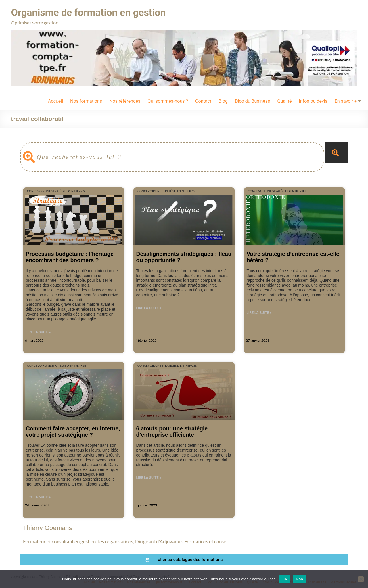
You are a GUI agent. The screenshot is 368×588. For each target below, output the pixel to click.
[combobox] (172, 157)
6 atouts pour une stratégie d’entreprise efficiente (172, 431)
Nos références (125, 101)
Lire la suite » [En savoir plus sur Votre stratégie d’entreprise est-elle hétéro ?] (259, 312)
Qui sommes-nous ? (168, 101)
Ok (285, 579)
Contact (203, 101)
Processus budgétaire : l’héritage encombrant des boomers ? (70, 257)
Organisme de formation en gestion (93, 12)
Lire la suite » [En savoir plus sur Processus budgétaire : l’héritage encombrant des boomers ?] (38, 332)
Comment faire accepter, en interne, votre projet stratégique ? (73, 431)
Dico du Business (252, 101)
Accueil (55, 101)
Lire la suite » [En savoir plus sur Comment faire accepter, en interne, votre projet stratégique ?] (38, 497)
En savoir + (346, 101)
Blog (223, 101)
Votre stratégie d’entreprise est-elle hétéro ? (293, 257)
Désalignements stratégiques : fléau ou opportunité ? (184, 257)
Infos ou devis (313, 101)
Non (299, 579)
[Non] (361, 579)
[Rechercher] (336, 152)
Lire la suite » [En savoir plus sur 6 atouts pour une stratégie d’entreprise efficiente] (149, 477)
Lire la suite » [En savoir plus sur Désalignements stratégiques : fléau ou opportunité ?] (149, 308)
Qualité (284, 101)
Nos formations (86, 101)
